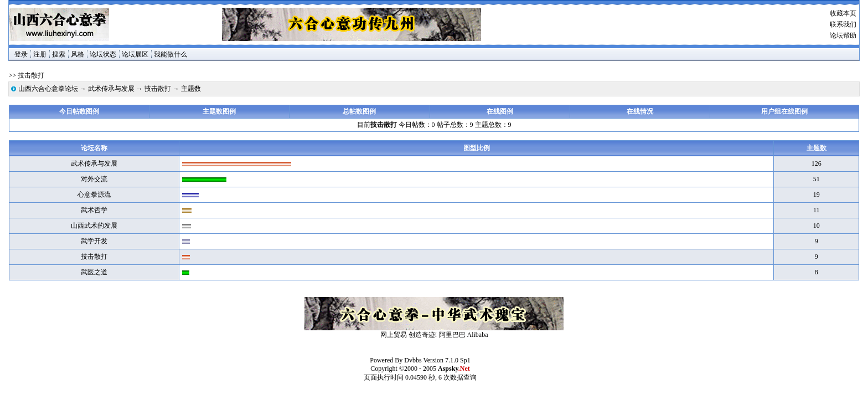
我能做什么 (170, 54)
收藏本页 (843, 13)
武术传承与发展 (111, 89)
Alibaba (478, 335)
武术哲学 (94, 210)
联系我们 (843, 24)
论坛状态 (103, 54)
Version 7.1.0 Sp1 (446, 360)
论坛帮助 (843, 35)
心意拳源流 (94, 195)
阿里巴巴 (452, 335)
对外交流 (94, 179)
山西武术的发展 (94, 226)
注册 (40, 54)
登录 (21, 54)
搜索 (59, 54)
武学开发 (94, 241)
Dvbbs (413, 360)
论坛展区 (135, 54)
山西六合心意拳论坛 (48, 89)
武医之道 (94, 272)
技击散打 (158, 89)
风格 (77, 54)
